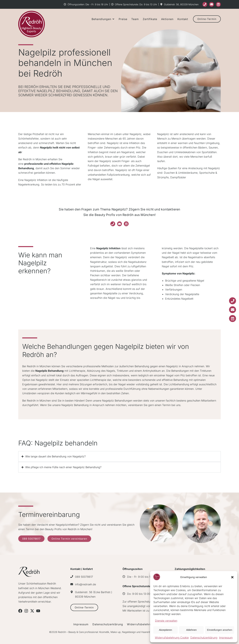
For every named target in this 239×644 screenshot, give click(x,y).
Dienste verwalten (166, 621)
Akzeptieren (165, 630)
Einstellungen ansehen (220, 630)
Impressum (226, 638)
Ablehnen (191, 630)
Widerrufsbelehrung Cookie (172, 638)
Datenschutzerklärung (204, 638)
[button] (232, 577)
